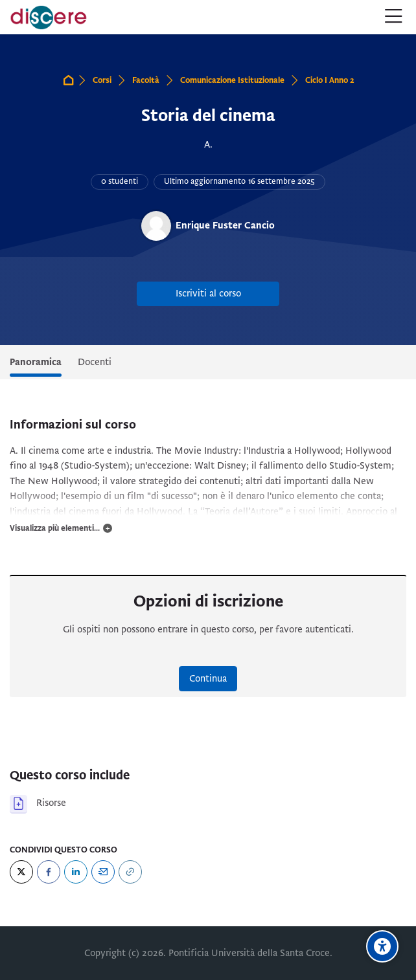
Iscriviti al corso (208, 293)
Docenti (95, 362)
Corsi (102, 80)
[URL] (130, 872)
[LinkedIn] (76, 872)
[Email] (103, 872)
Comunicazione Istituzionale (232, 80)
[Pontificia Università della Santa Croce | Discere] (49, 17)
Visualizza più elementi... (55, 528)
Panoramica (36, 362)
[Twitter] (21, 872)
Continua (208, 678)
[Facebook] (49, 872)
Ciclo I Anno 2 (330, 80)
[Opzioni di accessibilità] (382, 946)
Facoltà (146, 80)
